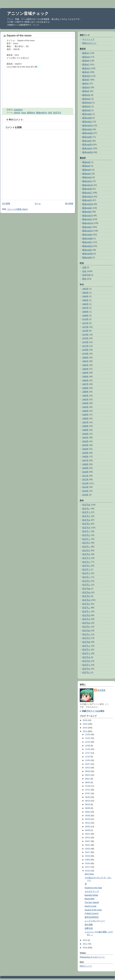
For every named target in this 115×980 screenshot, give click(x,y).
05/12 (88, 823)
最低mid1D (87, 200)
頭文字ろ (86, 665)
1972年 (85, 327)
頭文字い (86, 509)
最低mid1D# (88, 204)
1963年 (85, 293)
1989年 (85, 392)
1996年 (85, 418)
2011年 (85, 476)
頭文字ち (86, 566)
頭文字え (86, 516)
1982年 (85, 365)
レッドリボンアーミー (95, 921)
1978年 (85, 350)
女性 (50, 113)
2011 (85, 944)
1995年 (85, 415)
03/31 (88, 845)
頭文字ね (86, 592)
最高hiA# (86, 57)
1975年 (85, 338)
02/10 (88, 871)
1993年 (85, 407)
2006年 (85, 457)
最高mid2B (87, 118)
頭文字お (86, 520)
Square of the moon (19, 36)
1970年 (85, 319)
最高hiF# (86, 87)
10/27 (88, 764)
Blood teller (90, 899)
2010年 (85, 472)
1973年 (85, 331)
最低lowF (86, 166)
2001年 (17, 113)
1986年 (85, 380)
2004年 (85, 449)
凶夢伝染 (89, 928)
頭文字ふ (86, 608)
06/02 (88, 812)
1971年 (85, 323)
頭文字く (86, 531)
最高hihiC (86, 106)
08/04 (88, 783)
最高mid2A (87, 114)
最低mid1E (87, 208)
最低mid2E (87, 258)
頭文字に (86, 585)
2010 (85, 948)
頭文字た (86, 562)
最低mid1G (87, 219)
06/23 (88, 801)
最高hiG (86, 91)
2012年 (85, 479)
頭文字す (57, 113)
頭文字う (86, 512)
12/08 (88, 746)
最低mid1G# (88, 223)
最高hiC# (31, 113)
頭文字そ (86, 558)
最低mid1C (87, 193)
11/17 (88, 753)
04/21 (88, 834)
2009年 (85, 468)
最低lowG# (87, 177)
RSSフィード (86, 966)
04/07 (88, 841)
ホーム (38, 204)
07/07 (88, 794)
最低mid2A (87, 227)
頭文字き (86, 528)
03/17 (88, 852)
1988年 (85, 388)
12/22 (88, 738)
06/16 (88, 804)
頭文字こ (86, 539)
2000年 (85, 434)
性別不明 (86, 275)
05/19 (88, 819)
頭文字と (86, 577)
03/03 (88, 860)
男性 (84, 279)
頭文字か (86, 524)
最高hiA (86, 53)
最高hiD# (86, 76)
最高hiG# (86, 95)
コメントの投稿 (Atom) (17, 209)
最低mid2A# (88, 231)
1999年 (85, 430)
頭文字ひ (86, 604)
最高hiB (86, 61)
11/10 (88, 757)
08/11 (88, 779)
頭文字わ (86, 669)
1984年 (85, 373)
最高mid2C (87, 122)
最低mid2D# (88, 254)
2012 (85, 940)
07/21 (88, 790)
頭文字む (86, 627)
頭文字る (86, 657)
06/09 (88, 808)
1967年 (85, 308)
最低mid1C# (88, 197)
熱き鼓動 (89, 925)
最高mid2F (87, 141)
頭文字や (86, 638)
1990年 (85, 396)
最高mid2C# (88, 126)
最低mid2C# (42, 113)
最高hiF (86, 84)
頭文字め (86, 631)
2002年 (85, 441)
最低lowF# (87, 170)
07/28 (88, 786)
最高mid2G (87, 148)
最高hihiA (86, 99)
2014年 (85, 487)
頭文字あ (86, 505)
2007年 (85, 460)
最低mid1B (87, 189)
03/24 (88, 849)
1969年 (85, 316)
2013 (85, 731)
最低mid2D (87, 250)
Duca (24, 113)
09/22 (88, 775)
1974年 (85, 335)
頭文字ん (86, 672)
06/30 (88, 797)
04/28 (88, 830)
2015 (85, 724)
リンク (36, 25)
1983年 (85, 369)
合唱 (84, 267)
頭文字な (86, 581)
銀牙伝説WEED (92, 917)
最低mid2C (87, 242)
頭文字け (86, 535)
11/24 (88, 749)
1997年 (85, 422)
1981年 (85, 361)
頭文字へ (86, 611)
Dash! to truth (91, 906)
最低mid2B (87, 235)
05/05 (88, 827)
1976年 (85, 342)
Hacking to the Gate (93, 888)
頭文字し (86, 547)
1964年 (85, 296)
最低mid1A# (88, 185)
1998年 (85, 426)
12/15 (88, 742)
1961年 (85, 289)
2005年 (85, 453)
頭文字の (86, 596)
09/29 (88, 771)
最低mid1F (87, 212)
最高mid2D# (88, 133)
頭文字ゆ (86, 642)
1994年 (85, 411)
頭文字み (86, 623)
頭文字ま (86, 619)
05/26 (88, 816)
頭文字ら (86, 650)
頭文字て (86, 573)
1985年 (85, 377)
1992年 (85, 403)
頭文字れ (86, 661)
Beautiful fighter (92, 895)
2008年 (85, 464)
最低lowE (86, 162)
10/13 (88, 768)
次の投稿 (6, 204)
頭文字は (86, 600)
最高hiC (86, 65)
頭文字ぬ (86, 589)
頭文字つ (86, 570)
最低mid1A (87, 181)
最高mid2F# (87, 145)
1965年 (85, 300)
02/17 (88, 867)
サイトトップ (88, 39)
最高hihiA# (87, 103)
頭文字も (86, 634)
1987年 (85, 384)
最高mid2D (87, 129)
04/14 (88, 838)
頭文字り (86, 653)
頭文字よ (86, 646)
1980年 (85, 358)
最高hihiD (86, 110)
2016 (85, 720)
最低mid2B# (88, 238)
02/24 (88, 863)
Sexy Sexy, (90, 874)
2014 (85, 728)
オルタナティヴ (92, 891)
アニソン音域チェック (28, 13)
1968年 (85, 312)
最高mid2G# (88, 152)
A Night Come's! (92, 913)
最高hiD (86, 72)
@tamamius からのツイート (92, 957)
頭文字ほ (86, 615)
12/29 (88, 735)
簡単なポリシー (89, 43)
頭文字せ (86, 554)
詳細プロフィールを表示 (93, 711)
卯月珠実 (101, 690)
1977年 (85, 346)
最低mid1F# (87, 216)
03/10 (88, 856)
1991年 (85, 399)
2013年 (85, 483)
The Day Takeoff (92, 902)
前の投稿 (69, 204)
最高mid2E (87, 137)
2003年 (85, 445)
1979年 (85, 354)
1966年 (85, 304)
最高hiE (86, 80)
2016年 (85, 495)
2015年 (85, 491)
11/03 (88, 760)
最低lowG (86, 174)
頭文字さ (86, 543)
